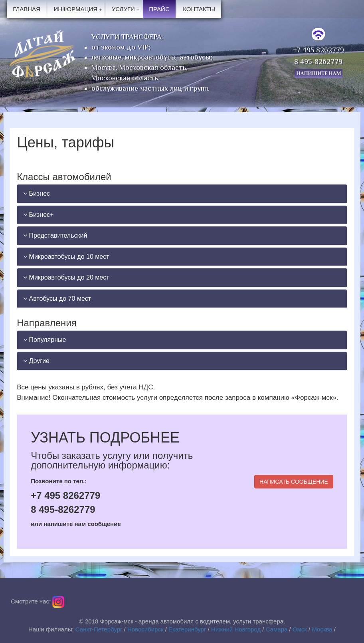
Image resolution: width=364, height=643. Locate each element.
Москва (322, 629)
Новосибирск (145, 629)
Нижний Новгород (236, 629)
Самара (277, 629)
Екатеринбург (187, 629)
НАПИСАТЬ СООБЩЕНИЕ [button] (294, 482)
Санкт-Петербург (99, 629)
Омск (300, 629)
